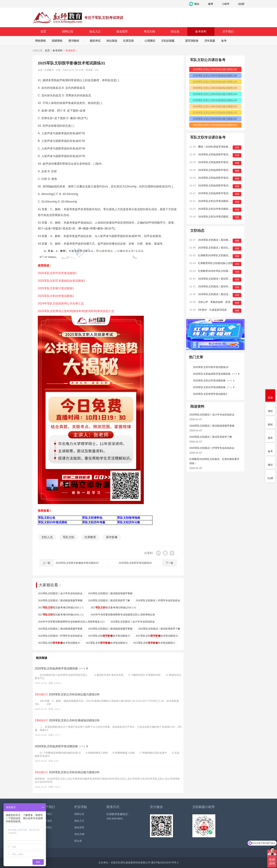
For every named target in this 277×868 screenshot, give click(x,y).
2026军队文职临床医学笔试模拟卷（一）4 (221, 170)
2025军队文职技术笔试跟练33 (59, 643)
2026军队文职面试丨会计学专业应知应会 (60, 593)
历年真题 (210, 41)
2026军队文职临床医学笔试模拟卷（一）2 (221, 185)
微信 (270, 465)
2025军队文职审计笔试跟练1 (56, 288)
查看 (237, 148)
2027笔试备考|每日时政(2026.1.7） (61, 608)
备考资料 (201, 32)
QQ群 (270, 478)
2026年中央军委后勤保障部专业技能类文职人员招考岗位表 (123, 615)
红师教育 (90, 537)
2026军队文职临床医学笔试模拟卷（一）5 (61, 746)
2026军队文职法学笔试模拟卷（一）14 (219, 217)
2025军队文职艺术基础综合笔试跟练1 (62, 281)
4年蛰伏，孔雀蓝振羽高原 (212, 310)
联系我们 (47, 827)
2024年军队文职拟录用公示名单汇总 (61, 303)
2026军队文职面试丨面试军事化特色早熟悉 (222, 279)
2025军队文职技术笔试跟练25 (154, 643)
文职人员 (47, 537)
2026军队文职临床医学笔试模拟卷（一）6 (61, 668)
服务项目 (47, 821)
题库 (270, 438)
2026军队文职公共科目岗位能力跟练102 (215, 119)
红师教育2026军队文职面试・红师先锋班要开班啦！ (227, 255)
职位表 (175, 32)
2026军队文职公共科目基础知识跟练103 (215, 113)
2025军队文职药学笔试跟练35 (135, 563)
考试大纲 (149, 32)
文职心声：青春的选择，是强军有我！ (219, 302)
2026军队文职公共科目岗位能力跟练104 (215, 94)
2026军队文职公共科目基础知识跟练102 (215, 125)
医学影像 (112, 537)
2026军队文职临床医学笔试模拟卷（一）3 (221, 178)
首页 (43, 32)
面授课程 (57, 41)
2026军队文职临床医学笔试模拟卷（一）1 (221, 193)
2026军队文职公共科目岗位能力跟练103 (215, 106)
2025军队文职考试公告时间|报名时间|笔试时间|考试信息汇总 (76, 311)
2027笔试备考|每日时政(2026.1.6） (114, 608)
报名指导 (122, 32)
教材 (270, 425)
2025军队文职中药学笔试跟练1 (57, 273)
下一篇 (169, 563)
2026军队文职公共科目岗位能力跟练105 (67, 772)
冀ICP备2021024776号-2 (165, 863)
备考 (224, 41)
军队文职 (69, 537)
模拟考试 (95, 41)
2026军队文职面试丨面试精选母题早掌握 (110, 593)
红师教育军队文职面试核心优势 (215, 263)
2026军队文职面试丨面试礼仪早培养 (218, 248)
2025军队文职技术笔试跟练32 (107, 643)
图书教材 (74, 41)
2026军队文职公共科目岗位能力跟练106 (67, 694)
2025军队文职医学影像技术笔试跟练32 (77, 563)
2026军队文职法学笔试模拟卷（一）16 (219, 201)
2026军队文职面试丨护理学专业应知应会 (158, 601)
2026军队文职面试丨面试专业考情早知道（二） (224, 286)
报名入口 (95, 32)
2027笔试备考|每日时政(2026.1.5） (61, 615)
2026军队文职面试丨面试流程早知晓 (218, 294)
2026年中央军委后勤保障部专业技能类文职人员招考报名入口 (71, 622)
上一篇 (46, 563)
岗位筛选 (112, 41)
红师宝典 (128, 41)
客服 (270, 398)
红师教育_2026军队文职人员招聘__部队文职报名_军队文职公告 (57, 18)
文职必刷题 (168, 41)
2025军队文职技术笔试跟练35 (109, 636)
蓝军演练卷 (192, 41)
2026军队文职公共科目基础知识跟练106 (67, 720)
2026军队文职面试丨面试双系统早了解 (109, 601)
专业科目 (70, 50)
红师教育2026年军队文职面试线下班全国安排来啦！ (227, 271)
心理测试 (150, 41)
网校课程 (40, 41)
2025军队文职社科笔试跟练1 (56, 296)
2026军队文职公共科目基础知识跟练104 (215, 100)
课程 (270, 411)
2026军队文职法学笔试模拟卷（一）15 (219, 209)
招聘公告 (68, 32)
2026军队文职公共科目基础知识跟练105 (215, 88)
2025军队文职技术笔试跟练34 (157, 636)
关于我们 (228, 32)
